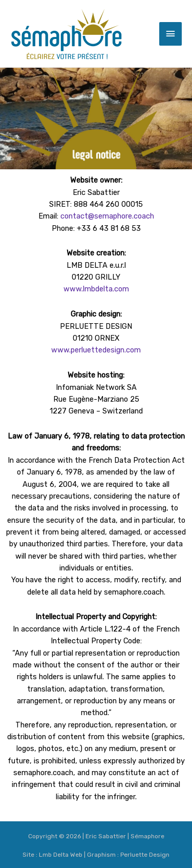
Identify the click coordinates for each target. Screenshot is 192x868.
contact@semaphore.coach (107, 216)
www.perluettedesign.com (96, 350)
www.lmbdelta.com (96, 289)
